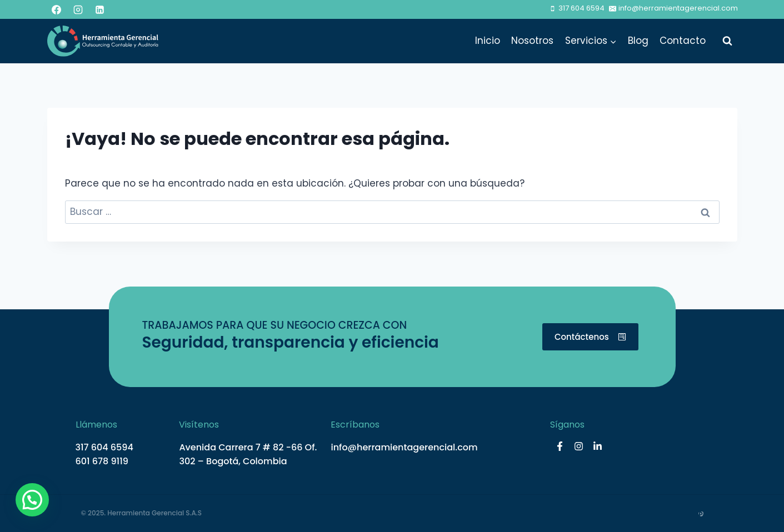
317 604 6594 (104, 447)
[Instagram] (78, 9)
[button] (32, 500)
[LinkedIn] (100, 9)
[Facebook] (57, 9)
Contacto (683, 41)
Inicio (488, 41)
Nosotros (532, 41)
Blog (638, 41)
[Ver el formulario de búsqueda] (727, 41)
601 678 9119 (102, 461)
